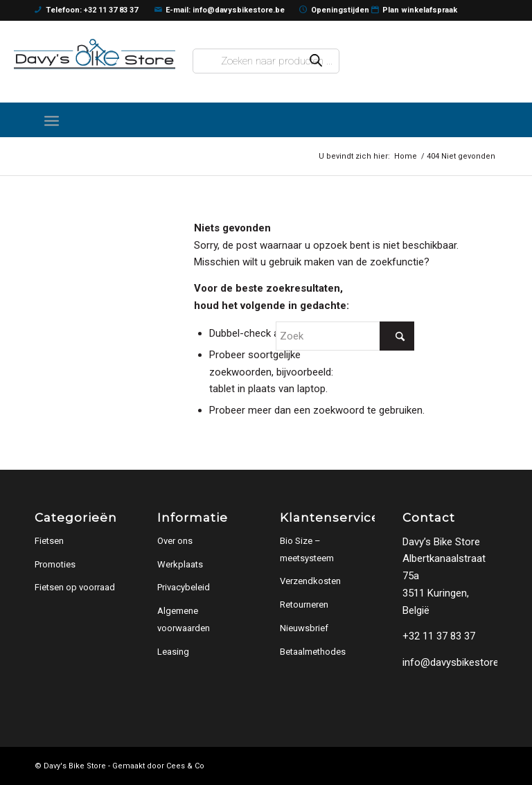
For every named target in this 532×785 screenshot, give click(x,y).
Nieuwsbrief (304, 628)
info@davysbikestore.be (457, 662)
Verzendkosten (310, 581)
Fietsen (49, 541)
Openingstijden (334, 10)
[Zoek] (345, 336)
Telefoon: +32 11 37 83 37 (86, 10)
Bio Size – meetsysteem (307, 549)
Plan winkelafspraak (415, 10)
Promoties (55, 564)
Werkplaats (180, 564)
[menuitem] (52, 120)
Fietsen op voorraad (75, 587)
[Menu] (52, 120)
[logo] (95, 54)
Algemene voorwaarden (184, 619)
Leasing (173, 652)
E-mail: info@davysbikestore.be (220, 10)
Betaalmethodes (313, 652)
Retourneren (304, 605)
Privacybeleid (184, 587)
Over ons (175, 541)
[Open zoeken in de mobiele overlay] (266, 61)
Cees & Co (185, 766)
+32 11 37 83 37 (439, 636)
